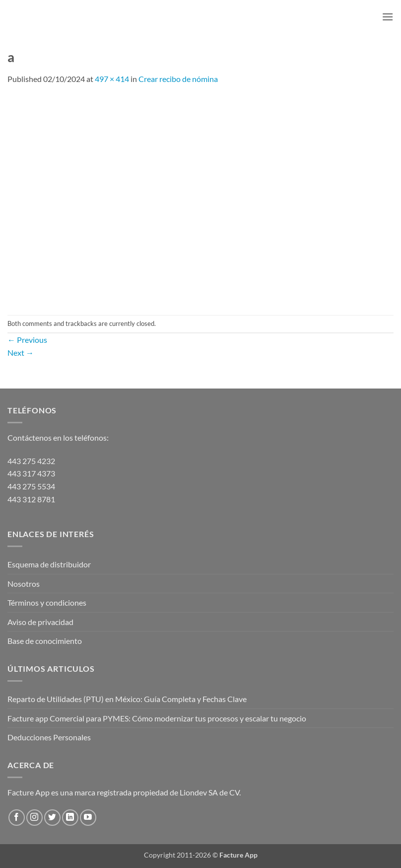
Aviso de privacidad (40, 622)
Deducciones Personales (49, 737)
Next (21, 353)
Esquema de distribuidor (49, 564)
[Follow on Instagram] (34, 818)
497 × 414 (112, 79)
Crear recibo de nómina (178, 79)
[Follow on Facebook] (17, 818)
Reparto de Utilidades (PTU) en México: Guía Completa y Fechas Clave (127, 699)
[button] (388, 17)
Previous (27, 340)
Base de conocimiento (45, 641)
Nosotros (24, 584)
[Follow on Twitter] (52, 818)
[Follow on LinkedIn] (70, 818)
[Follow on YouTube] (88, 818)
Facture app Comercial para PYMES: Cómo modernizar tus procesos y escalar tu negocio (157, 718)
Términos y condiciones (47, 602)
